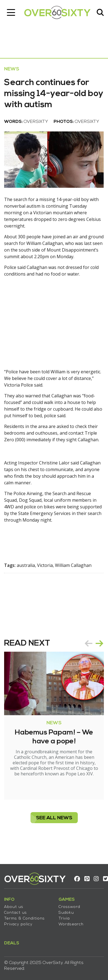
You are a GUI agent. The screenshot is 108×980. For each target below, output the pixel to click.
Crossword (69, 907)
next (99, 643)
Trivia (64, 919)
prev (88, 643)
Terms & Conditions (24, 919)
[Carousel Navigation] (94, 643)
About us (14, 907)
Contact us (16, 913)
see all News (54, 818)
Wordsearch (71, 924)
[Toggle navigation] (11, 12)
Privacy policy (18, 924)
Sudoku (66, 913)
